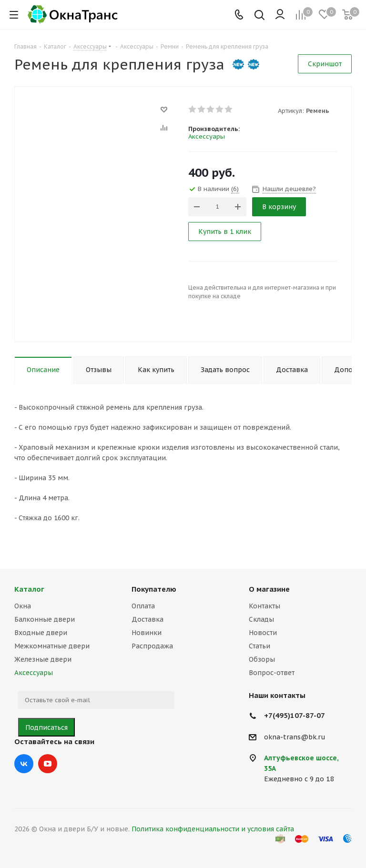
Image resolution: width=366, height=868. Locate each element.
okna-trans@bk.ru (295, 737)
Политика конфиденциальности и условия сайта (213, 829)
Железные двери (43, 659)
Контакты (264, 606)
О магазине (269, 589)
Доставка (147, 619)
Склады (261, 619)
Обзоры (262, 659)
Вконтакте (24, 764)
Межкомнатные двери (52, 646)
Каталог (29, 589)
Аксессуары (207, 136)
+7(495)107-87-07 (295, 715)
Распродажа (152, 646)
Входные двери (41, 633)
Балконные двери (45, 619)
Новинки (147, 633)
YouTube (48, 764)
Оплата (143, 606)
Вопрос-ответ (272, 673)
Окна (23, 606)
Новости (263, 633)
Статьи (259, 646)
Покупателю (154, 589)
